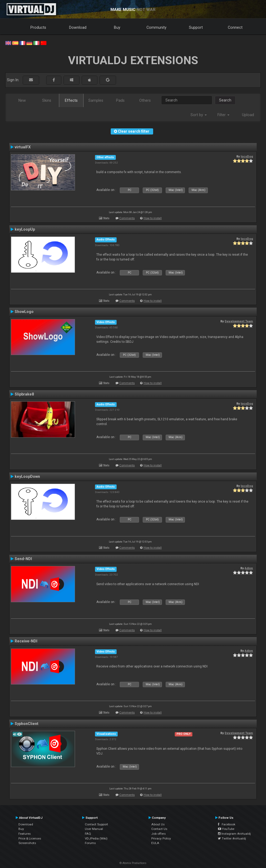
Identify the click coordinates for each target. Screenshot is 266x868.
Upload (248, 115)
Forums (90, 843)
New (22, 100)
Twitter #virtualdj (232, 838)
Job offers (158, 834)
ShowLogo (24, 312)
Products (38, 27)
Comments (127, 218)
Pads (120, 100)
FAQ (88, 834)
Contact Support (96, 824)
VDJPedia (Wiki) (96, 838)
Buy (117, 27)
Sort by (199, 115)
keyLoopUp (25, 229)
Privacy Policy (161, 838)
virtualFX (23, 147)
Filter (223, 115)
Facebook (227, 824)
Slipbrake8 (24, 394)
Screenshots (27, 843)
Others (145, 100)
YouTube (226, 829)
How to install (153, 218)
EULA (155, 843)
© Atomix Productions (133, 863)
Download (78, 27)
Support (196, 27)
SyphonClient (27, 724)
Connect (235, 27)
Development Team (239, 321)
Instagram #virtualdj (234, 834)
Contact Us (159, 829)
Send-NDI (23, 559)
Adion (249, 568)
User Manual (94, 829)
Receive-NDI (26, 641)
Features (25, 834)
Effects (71, 100)
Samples (96, 100)
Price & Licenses (30, 838)
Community (156, 27)
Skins (47, 100)
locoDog (247, 156)
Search (225, 100)
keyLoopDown (27, 476)
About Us (158, 824)
